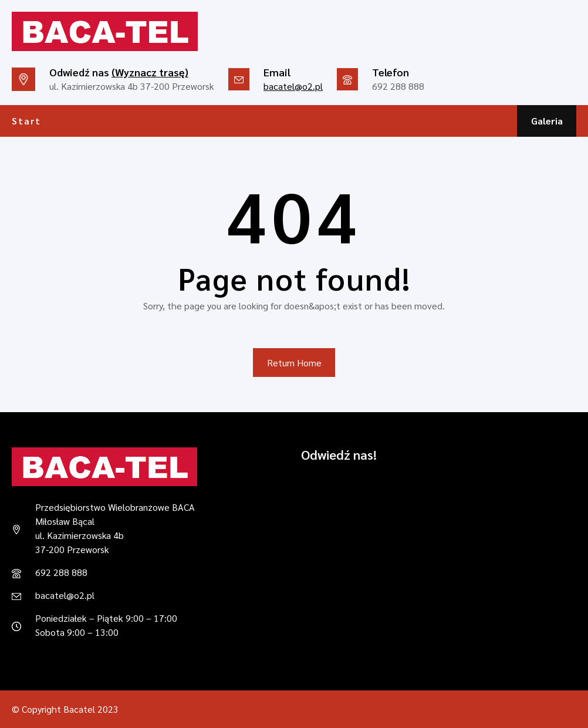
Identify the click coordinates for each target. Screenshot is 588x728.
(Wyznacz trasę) (150, 72)
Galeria (547, 121)
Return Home (294, 363)
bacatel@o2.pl (293, 86)
